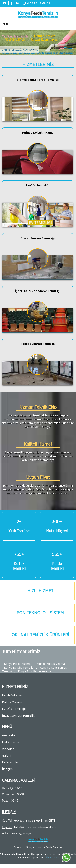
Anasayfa (8, 735)
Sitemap (19, 847)
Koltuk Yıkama (12, 702)
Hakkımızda (10, 742)
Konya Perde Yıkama (17, 664)
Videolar (8, 749)
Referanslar (10, 762)
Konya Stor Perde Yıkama (34, 671)
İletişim (7, 769)
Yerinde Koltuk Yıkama (51, 664)
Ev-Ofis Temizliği (14, 709)
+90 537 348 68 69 (27, 820)
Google (30, 847)
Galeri (6, 755)
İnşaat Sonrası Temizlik (18, 715)
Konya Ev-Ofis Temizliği (19, 667)
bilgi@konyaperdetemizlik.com (36, 827)
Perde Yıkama (12, 695)
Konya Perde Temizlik (50, 847)
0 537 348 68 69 (37, 3)
